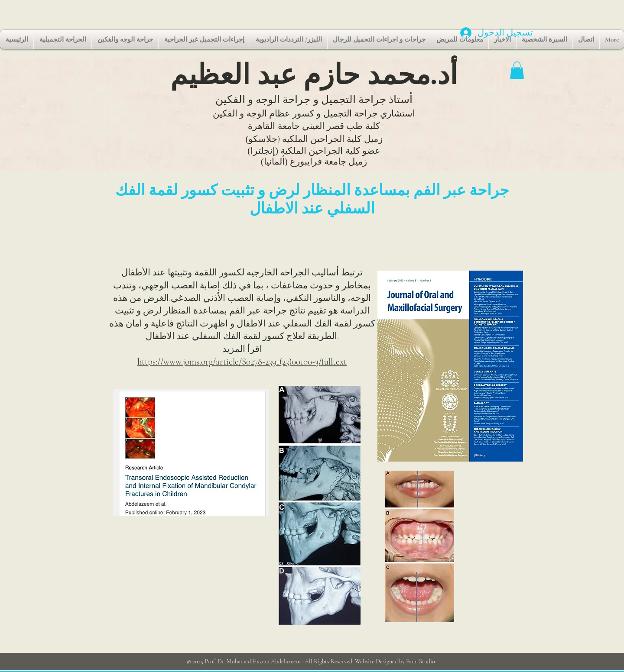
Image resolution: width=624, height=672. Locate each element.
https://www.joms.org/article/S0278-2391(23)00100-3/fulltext (242, 362)
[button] (517, 70)
